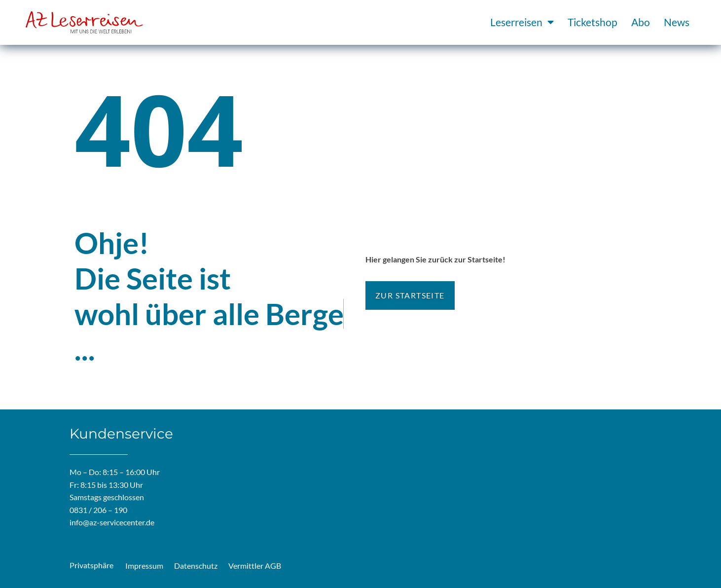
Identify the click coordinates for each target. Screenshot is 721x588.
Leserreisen (522, 22)
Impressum (144, 566)
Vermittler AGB (255, 566)
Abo (641, 22)
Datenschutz (196, 566)
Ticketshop (593, 22)
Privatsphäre (91, 565)
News (677, 22)
